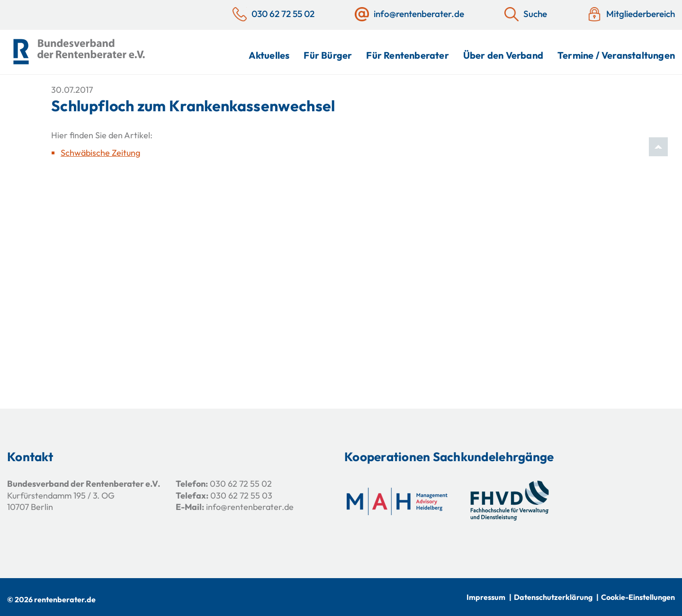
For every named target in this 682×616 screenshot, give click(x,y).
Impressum (486, 597)
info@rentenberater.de (250, 507)
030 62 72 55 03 (241, 495)
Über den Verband (503, 55)
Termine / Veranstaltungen (616, 55)
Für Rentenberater (407, 55)
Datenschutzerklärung (553, 597)
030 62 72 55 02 (241, 484)
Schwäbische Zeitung (100, 153)
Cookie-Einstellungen (638, 597)
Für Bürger (328, 55)
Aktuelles (269, 55)
